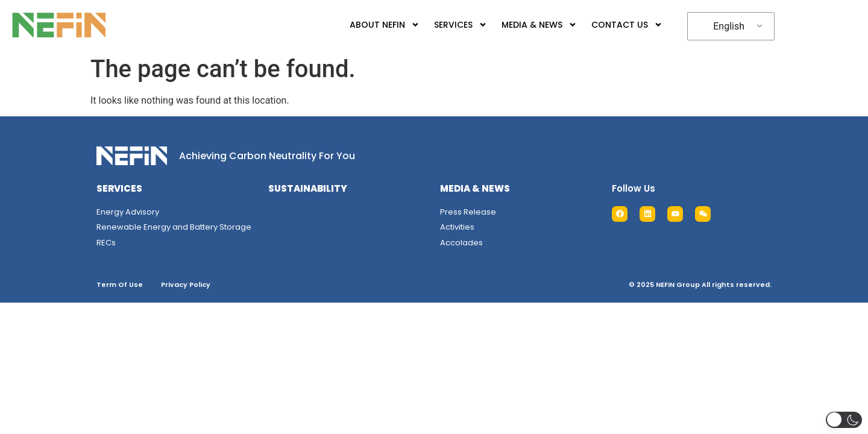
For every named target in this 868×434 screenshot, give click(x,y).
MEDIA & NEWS (527, 25)
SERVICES (448, 25)
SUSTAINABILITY (308, 188)
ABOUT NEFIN (373, 25)
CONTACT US (615, 25)
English (720, 26)
